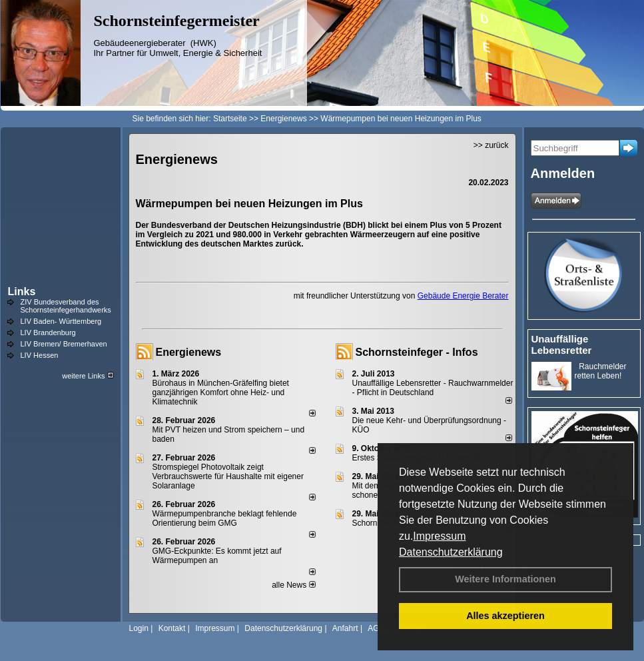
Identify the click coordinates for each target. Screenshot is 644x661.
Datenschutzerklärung (451, 552)
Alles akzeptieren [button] (505, 616)
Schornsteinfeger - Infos (417, 352)
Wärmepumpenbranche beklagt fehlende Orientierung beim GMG (225, 518)
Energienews (189, 352)
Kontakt (172, 628)
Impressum (439, 536)
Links (22, 292)
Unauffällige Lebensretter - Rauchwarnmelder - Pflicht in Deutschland (433, 388)
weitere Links (88, 376)
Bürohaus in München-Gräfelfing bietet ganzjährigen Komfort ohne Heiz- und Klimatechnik (221, 392)
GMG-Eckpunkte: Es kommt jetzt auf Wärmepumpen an (217, 556)
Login (139, 628)
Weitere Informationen (505, 579)
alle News (293, 585)
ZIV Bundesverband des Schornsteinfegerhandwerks (66, 306)
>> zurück (491, 145)
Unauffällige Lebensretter (562, 344)
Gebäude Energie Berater (463, 296)
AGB (376, 628)
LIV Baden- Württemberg (61, 321)
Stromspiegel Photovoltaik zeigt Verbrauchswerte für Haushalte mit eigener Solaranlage (228, 476)
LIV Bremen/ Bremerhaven (64, 344)
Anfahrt (345, 628)
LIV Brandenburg (48, 332)
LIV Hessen (40, 355)
